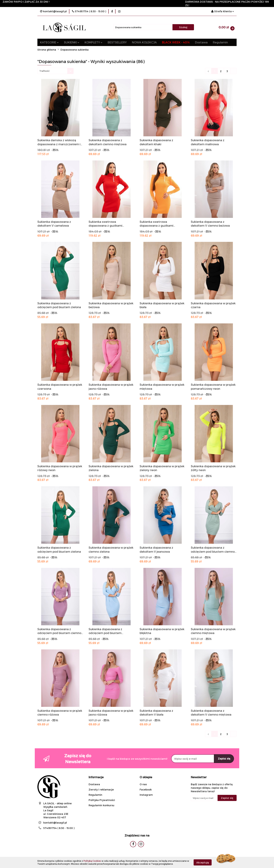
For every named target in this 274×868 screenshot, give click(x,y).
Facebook (146, 790)
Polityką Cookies (92, 861)
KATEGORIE (49, 42)
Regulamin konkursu (101, 805)
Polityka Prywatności (102, 800)
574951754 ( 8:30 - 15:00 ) (59, 828)
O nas (143, 784)
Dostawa (201, 42)
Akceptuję (203, 862)
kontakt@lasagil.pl (55, 823)
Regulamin (220, 42)
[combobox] (55, 71)
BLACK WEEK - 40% (176, 42)
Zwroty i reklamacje (101, 790)
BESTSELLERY (117, 42)
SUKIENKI (72, 42)
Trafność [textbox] (44, 71)
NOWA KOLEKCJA (144, 42)
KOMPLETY (93, 42)
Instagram (146, 795)
